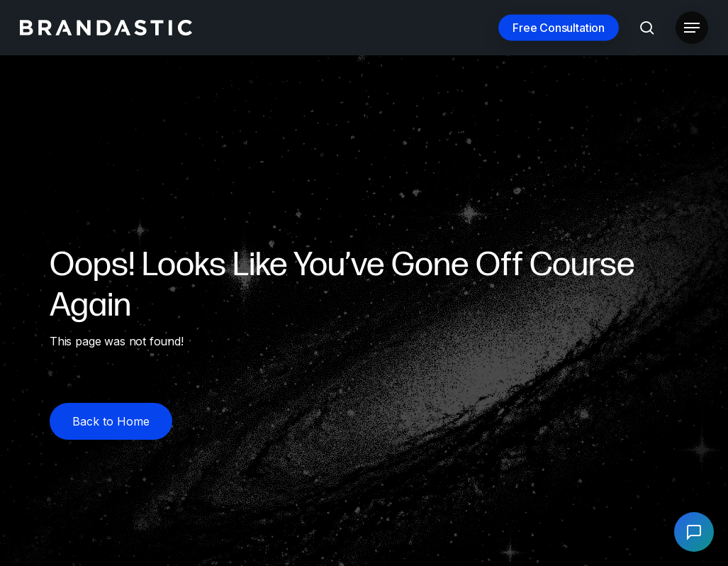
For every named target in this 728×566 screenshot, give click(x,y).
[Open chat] (694, 532)
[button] (692, 28)
